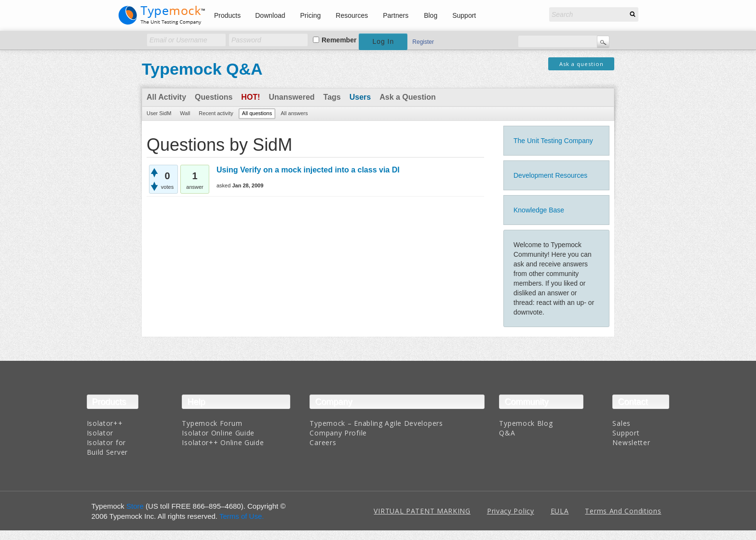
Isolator (100, 433)
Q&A (507, 433)
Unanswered (291, 97)
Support (464, 15)
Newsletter (631, 442)
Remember (339, 40)
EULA (560, 511)
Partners (396, 15)
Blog (431, 15)
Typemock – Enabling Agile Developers (376, 423)
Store (135, 506)
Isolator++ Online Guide (223, 442)
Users (360, 97)
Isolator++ (105, 423)
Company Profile (338, 433)
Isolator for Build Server (107, 447)
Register (423, 42)
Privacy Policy (511, 511)
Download (270, 15)
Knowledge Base (539, 210)
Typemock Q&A (202, 69)
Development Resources (550, 175)
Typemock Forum (212, 423)
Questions (214, 97)
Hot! (250, 97)
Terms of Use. (242, 516)
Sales (621, 423)
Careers (323, 442)
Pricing (311, 15)
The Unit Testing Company (553, 141)
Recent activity (216, 113)
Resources (352, 15)
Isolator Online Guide (218, 433)
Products (227, 15)
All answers (294, 113)
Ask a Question (407, 97)
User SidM (159, 113)
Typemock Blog (526, 423)
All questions (257, 113)
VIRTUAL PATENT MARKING (422, 511)
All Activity (166, 97)
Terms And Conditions (623, 511)
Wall (185, 113)
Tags (332, 97)
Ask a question (581, 64)
